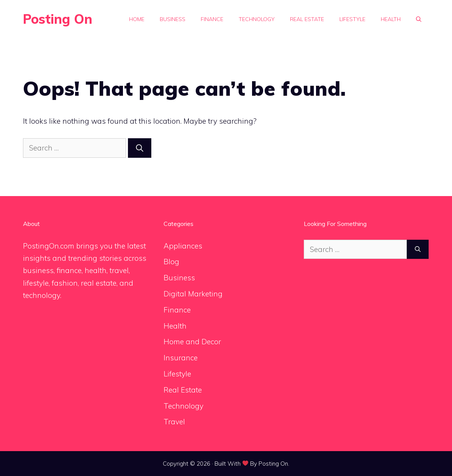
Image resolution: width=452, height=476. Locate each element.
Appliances (183, 246)
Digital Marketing (193, 294)
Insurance (181, 358)
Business (173, 19)
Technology (257, 19)
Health (391, 19)
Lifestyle (352, 19)
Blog (171, 262)
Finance (212, 19)
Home (137, 19)
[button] (419, 19)
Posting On (58, 19)
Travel (174, 422)
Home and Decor (192, 342)
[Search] (140, 148)
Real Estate (307, 19)
